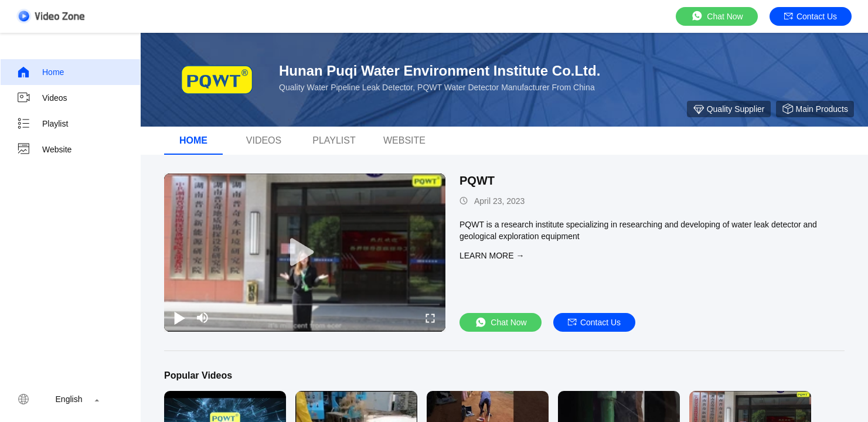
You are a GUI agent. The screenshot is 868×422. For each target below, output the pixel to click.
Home (40, 72)
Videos (42, 98)
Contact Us (811, 16)
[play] (305, 253)
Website (44, 149)
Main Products (815, 109)
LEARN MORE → (492, 256)
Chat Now (716, 16)
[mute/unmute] (203, 318)
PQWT (477, 181)
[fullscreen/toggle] (430, 318)
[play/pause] (179, 318)
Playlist (42, 124)
